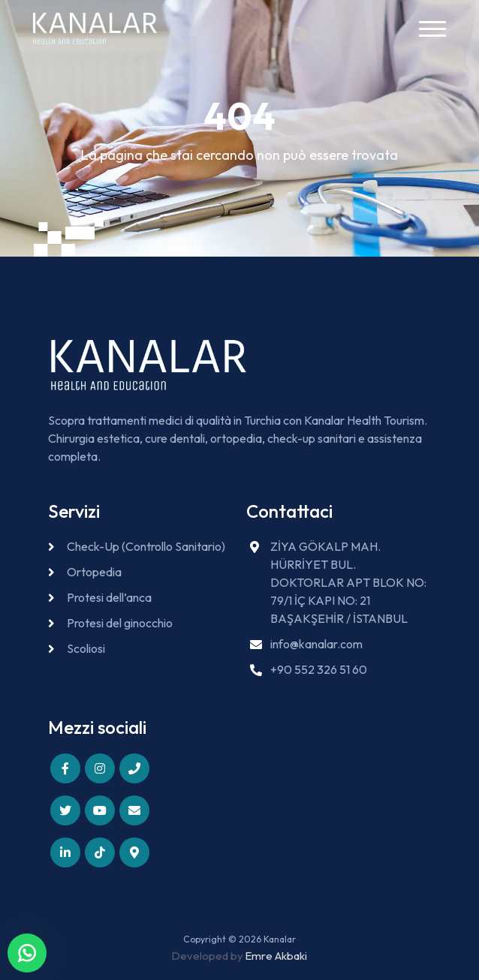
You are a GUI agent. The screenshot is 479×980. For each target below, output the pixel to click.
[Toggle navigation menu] (434, 29)
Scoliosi (86, 648)
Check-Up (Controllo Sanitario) (146, 546)
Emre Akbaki (276, 956)
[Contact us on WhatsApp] (27, 953)
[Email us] (134, 810)
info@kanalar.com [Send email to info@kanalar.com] (316, 644)
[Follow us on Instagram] (100, 768)
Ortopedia (94, 572)
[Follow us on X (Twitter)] (65, 810)
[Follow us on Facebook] (65, 768)
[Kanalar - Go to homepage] (95, 29)
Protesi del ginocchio (120, 623)
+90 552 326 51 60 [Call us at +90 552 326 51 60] (319, 669)
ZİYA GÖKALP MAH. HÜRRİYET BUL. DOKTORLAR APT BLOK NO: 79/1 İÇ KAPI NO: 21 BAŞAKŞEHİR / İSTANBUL (348, 582)
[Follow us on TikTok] (100, 852)
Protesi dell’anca (109, 597)
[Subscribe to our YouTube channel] (100, 810)
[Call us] (134, 768)
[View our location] (134, 852)
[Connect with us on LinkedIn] (65, 852)
